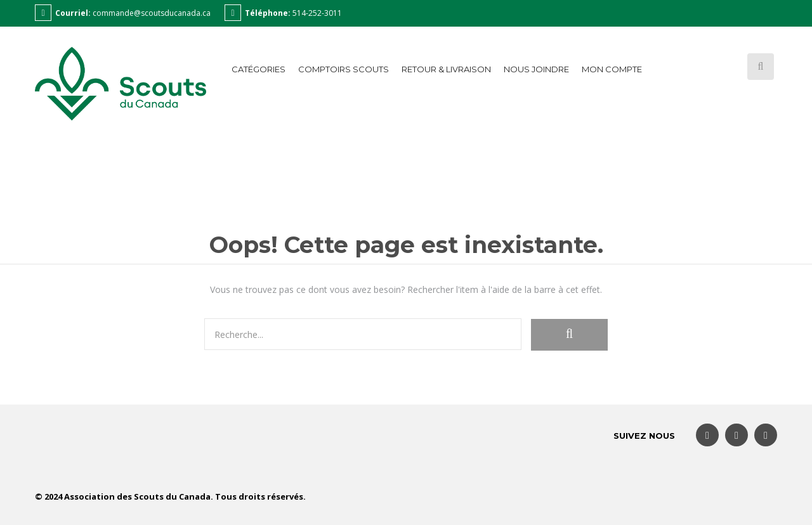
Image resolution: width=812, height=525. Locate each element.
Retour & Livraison (446, 69)
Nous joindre (536, 69)
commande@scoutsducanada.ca (152, 13)
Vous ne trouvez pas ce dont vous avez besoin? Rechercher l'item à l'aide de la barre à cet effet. (406, 289)
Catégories (259, 69)
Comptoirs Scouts (344, 69)
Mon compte (612, 69)
